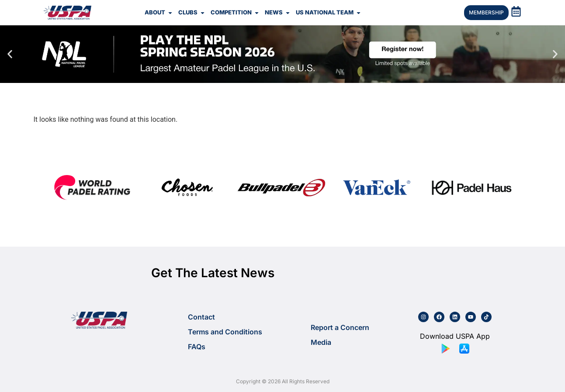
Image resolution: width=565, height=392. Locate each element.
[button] (10, 54)
